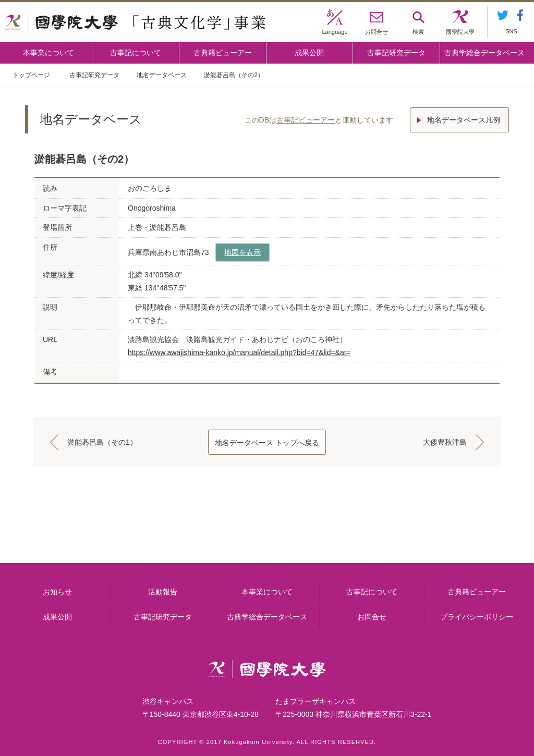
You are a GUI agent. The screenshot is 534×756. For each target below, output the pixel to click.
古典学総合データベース (484, 53)
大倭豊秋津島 (445, 442)
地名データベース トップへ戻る (267, 443)
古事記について (136, 53)
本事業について (48, 53)
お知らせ (57, 592)
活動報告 (163, 592)
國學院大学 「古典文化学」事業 (135, 22)
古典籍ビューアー (223, 53)
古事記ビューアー (306, 120)
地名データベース (162, 75)
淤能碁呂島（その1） (102, 442)
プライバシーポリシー (477, 617)
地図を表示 (242, 252)
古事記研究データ (396, 53)
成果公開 (309, 53)
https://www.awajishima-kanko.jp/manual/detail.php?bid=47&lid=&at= (239, 352)
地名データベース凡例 (464, 120)
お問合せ (372, 617)
